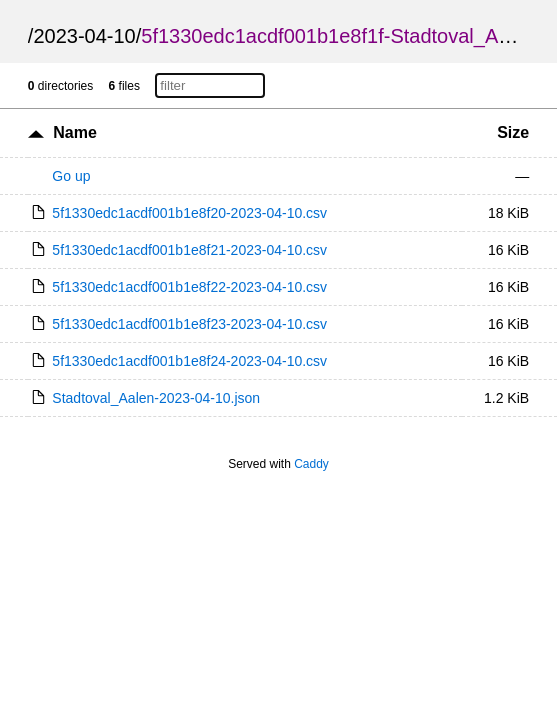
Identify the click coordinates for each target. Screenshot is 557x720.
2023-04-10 (84, 36)
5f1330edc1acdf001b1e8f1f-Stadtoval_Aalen (338, 36)
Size (513, 132)
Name (75, 132)
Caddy (311, 464)
